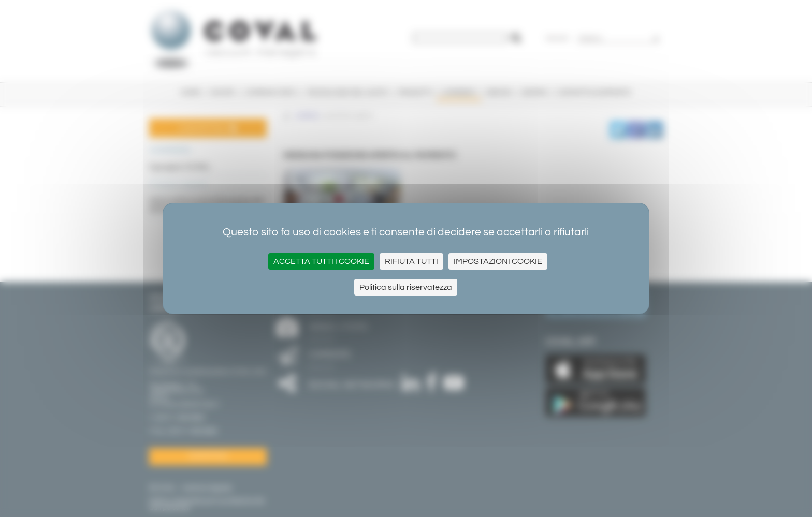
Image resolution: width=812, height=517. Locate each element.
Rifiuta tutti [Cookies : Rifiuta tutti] (411, 261)
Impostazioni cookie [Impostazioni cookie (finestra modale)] (498, 261)
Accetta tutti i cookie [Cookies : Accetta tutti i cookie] (321, 261)
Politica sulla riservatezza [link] (406, 287)
